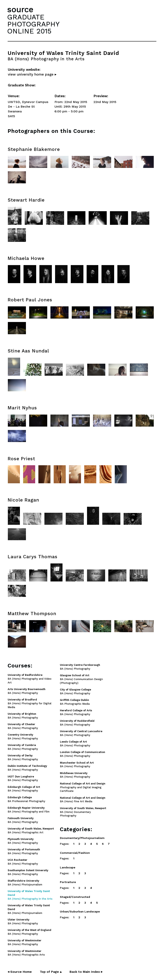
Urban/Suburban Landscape (80, 911)
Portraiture (68, 882)
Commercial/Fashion (75, 853)
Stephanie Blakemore (34, 149)
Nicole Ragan (23, 500)
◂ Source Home (20, 972)
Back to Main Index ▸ (86, 972)
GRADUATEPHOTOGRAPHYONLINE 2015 (33, 24)
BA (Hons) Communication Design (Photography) (81, 679)
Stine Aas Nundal (28, 351)
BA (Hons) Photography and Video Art (30, 679)
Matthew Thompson (32, 614)
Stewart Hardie (26, 200)
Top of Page (51, 972)
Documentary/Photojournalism (82, 838)
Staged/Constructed (75, 897)
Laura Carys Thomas (33, 557)
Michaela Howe (26, 258)
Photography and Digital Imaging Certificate (83, 787)
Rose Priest (21, 459)
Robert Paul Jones (30, 300)
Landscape (68, 867)
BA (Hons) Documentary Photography (83, 812)
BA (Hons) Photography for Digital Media (30, 703)
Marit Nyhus (22, 408)
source (20, 10)
